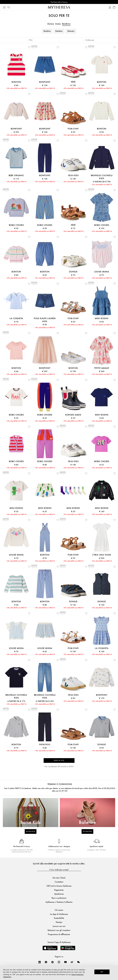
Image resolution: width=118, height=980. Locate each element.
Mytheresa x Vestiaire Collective (59, 902)
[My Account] (110, 7)
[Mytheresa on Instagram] (59, 962)
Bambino (66, 24)
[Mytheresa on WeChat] (78, 962)
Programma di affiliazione (59, 934)
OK (102, 972)
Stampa (59, 922)
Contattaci (59, 882)
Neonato (71, 31)
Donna (51, 24)
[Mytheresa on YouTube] (65, 962)
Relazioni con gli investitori (59, 930)
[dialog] (59, 973)
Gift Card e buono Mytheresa (59, 886)
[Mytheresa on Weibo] (72, 962)
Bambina (47, 31)
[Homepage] (59, 7)
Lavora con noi (59, 926)
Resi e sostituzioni (59, 898)
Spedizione (59, 894)
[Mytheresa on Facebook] (46, 962)
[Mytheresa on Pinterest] (53, 962)
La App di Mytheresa (59, 914)
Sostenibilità (59, 918)
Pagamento (59, 890)
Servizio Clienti (59, 878)
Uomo (58, 24)
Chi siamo (59, 910)
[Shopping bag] (114, 7)
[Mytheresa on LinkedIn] (40, 962)
